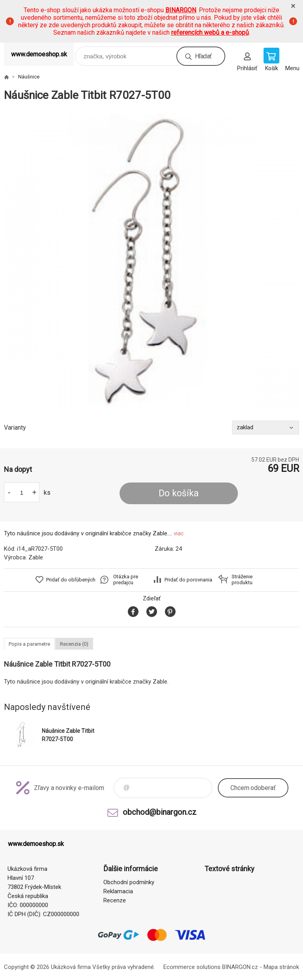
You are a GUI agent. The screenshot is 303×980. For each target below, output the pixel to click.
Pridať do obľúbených (71, 580)
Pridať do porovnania (188, 580)
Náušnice (29, 77)
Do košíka (179, 493)
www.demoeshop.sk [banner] (39, 54)
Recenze (115, 900)
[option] (151, 261)
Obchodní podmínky (129, 882)
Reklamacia (118, 891)
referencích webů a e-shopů (210, 33)
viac (179, 533)
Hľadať (203, 56)
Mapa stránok (281, 967)
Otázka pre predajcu (126, 579)
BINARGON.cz (240, 967)
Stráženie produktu (242, 579)
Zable (36, 557)
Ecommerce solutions (192, 967)
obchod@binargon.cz (160, 812)
